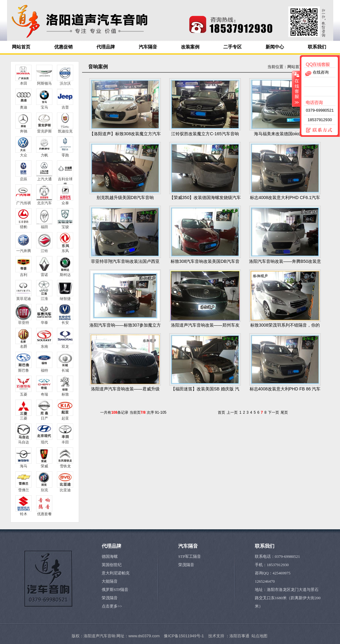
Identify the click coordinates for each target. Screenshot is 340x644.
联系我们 (317, 47)
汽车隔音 (148, 47)
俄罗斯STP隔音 (115, 590)
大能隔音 (110, 581)
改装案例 (190, 47)
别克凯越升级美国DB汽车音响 (125, 197)
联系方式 (316, 130)
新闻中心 (275, 47)
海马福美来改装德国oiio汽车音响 (285, 134)
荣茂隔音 (110, 598)
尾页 (284, 412)
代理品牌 (106, 47)
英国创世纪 (112, 565)
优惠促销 (63, 47)
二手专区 (232, 47)
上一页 (232, 412)
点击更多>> (112, 606)
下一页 (274, 412)
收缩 (296, 89)
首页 (221, 412)
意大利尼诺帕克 (116, 573)
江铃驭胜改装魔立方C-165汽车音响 (205, 134)
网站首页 (21, 47)
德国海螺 (110, 556)
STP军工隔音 (190, 556)
